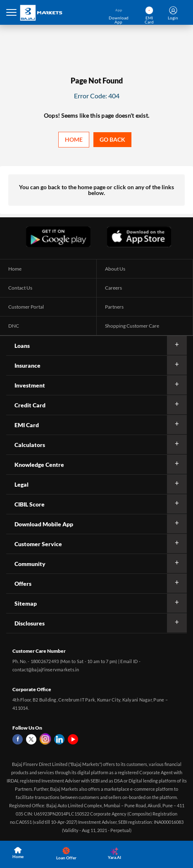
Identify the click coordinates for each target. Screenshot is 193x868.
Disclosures (30, 623)
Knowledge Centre (39, 465)
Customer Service (38, 544)
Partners (114, 307)
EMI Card (27, 425)
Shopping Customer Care (132, 326)
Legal (21, 484)
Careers (113, 288)
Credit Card (30, 405)
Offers (23, 584)
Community (30, 564)
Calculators (30, 445)
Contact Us (20, 288)
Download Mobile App (44, 524)
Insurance (27, 365)
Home (74, 139)
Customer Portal (26, 307)
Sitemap (26, 603)
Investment (30, 385)
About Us (115, 269)
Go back (112, 139)
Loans (22, 346)
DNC (14, 326)
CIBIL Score (30, 504)
